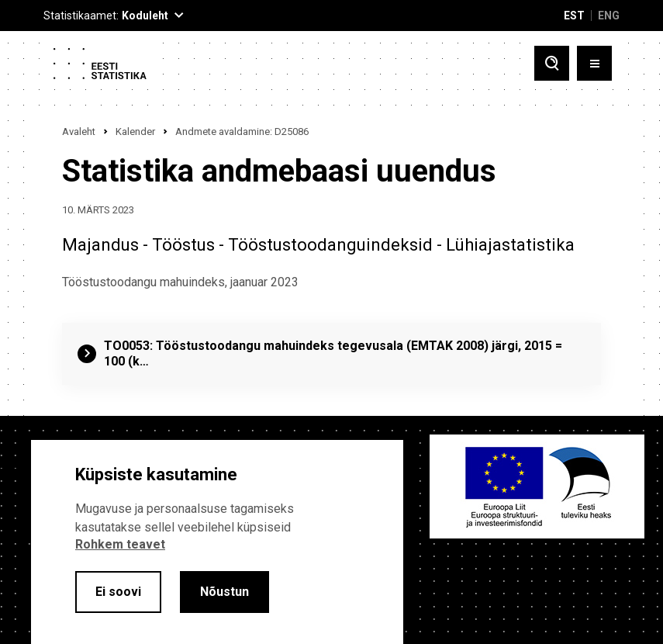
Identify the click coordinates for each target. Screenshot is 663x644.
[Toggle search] (552, 63)
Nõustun (224, 592)
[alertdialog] (217, 542)
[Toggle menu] (594, 63)
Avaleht (79, 132)
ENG (609, 16)
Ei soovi (118, 592)
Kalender (135, 132)
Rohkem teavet (120, 544)
